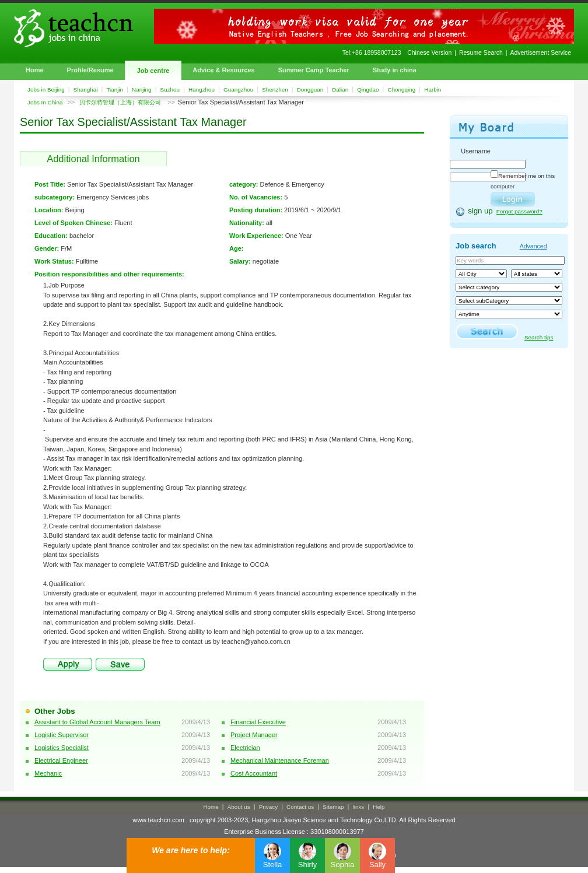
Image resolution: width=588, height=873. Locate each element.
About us (239, 807)
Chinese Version (429, 53)
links (359, 807)
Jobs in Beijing (46, 90)
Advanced (533, 246)
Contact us (300, 807)
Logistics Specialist (62, 748)
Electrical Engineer (61, 760)
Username (476, 151)
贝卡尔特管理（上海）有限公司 (121, 102)
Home (35, 70)
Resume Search (481, 53)
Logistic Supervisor (62, 735)
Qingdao (368, 90)
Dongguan (310, 90)
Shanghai (86, 90)
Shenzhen (275, 90)
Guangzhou (238, 90)
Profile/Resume (90, 70)
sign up (480, 211)
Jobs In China (45, 102)
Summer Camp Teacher (314, 70)
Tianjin (115, 90)
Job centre (153, 71)
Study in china (395, 70)
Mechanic (48, 773)
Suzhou (170, 90)
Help (379, 807)
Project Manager (254, 735)
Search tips (539, 337)
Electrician (245, 748)
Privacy (268, 807)
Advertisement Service (541, 53)
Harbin (433, 90)
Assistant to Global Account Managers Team (97, 722)
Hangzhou (202, 90)
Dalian (340, 90)
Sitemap (333, 807)
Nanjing (142, 90)
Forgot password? (519, 211)
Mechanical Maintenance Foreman (280, 760)
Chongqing (402, 90)
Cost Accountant (254, 773)
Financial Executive (258, 722)
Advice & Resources (223, 70)
